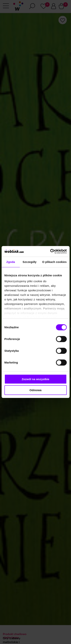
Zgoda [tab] (11, 262)
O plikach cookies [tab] (54, 262)
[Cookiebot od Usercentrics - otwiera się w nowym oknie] (51, 251)
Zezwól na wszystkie (36, 379)
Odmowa (35, 390)
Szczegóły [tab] (29, 262)
